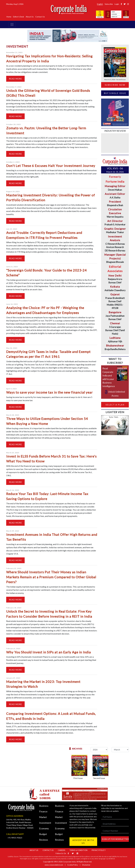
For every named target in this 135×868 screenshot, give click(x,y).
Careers (62, 850)
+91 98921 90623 (15, 838)
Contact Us (40, 17)
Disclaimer (86, 865)
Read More (15, 79)
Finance (43, 811)
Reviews (44, 840)
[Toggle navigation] (12, 24)
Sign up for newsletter (115, 839)
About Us (30, 17)
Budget (43, 834)
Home (9, 17)
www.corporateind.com (54, 865)
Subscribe (109, 4)
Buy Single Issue (115, 93)
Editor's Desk (19, 17)
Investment (45, 823)
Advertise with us (83, 842)
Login (117, 4)
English (100, 4)
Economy (44, 828)
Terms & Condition (78, 850)
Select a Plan (115, 405)
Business (44, 806)
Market (43, 817)
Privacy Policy (98, 850)
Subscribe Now (115, 85)
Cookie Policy (73, 865)
